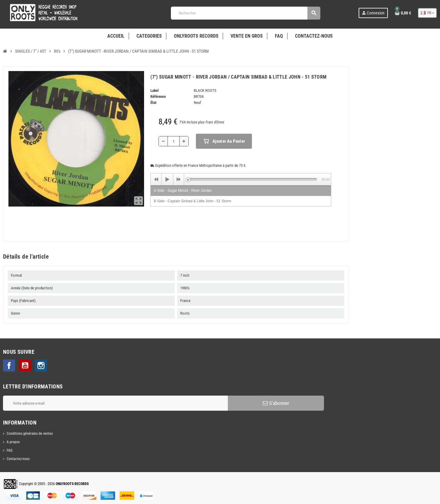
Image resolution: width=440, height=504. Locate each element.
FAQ (9, 450)
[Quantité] (174, 141)
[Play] (167, 179)
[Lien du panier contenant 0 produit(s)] (403, 13)
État (153, 103)
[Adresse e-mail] (115, 403)
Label (154, 90)
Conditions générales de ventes (30, 434)
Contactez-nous (18, 459)
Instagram (41, 366)
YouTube (25, 366)
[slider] (252, 179)
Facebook (9, 366)
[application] (241, 179)
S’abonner (276, 403)
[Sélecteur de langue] (427, 13)
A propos (13, 442)
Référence (158, 96)
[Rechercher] (245, 13)
